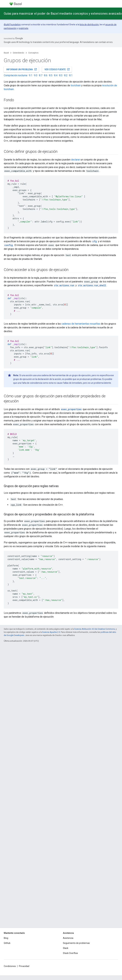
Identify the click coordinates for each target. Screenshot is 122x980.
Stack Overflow (70, 953)
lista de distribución (89, 25)
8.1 (71, 75)
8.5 (51, 75)
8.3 (61, 75)
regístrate (23, 28)
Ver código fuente (57, 69)
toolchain (76, 85)
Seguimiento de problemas (76, 943)
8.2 (66, 75)
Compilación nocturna (15, 75)
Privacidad (24, 966)
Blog (6, 938)
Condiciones (10, 966)
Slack (66, 948)
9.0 (36, 75)
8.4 (56, 75)
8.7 (41, 75)
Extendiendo (19, 53)
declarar (75, 160)
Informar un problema (22, 69)
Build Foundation (12, 25)
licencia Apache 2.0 (51, 632)
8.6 (46, 75)
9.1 (31, 75)
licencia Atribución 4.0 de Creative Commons (95, 629)
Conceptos (33, 53)
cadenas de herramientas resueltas (81, 324)
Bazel (6, 53)
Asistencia (68, 938)
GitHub (7, 943)
